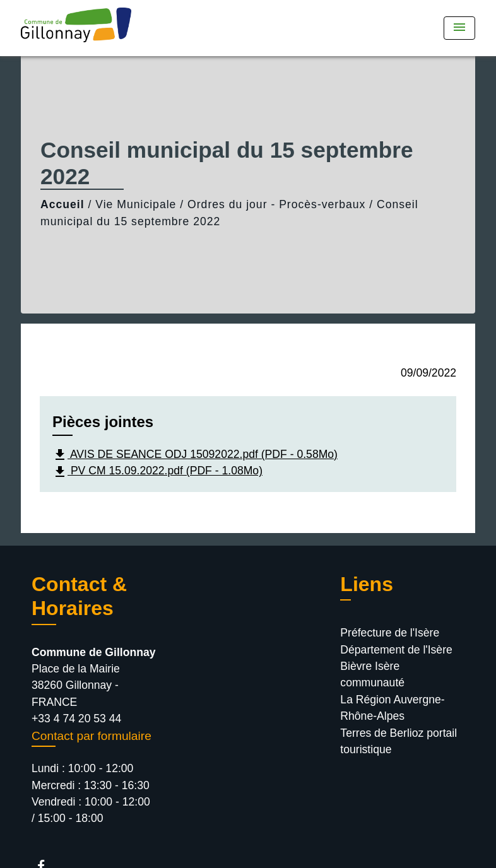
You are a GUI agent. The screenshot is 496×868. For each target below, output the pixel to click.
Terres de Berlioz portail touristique (399, 741)
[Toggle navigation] (459, 28)
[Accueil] (100, 28)
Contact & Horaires (79, 596)
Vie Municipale (136, 204)
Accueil (62, 204)
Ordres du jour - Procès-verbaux (276, 204)
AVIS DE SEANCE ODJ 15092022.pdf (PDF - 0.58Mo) (195, 455)
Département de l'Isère (396, 650)
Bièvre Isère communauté (372, 674)
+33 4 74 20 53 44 (76, 718)
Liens (367, 584)
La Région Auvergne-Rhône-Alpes (392, 708)
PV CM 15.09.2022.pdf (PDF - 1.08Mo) (157, 472)
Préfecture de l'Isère (390, 633)
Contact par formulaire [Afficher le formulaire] (92, 736)
